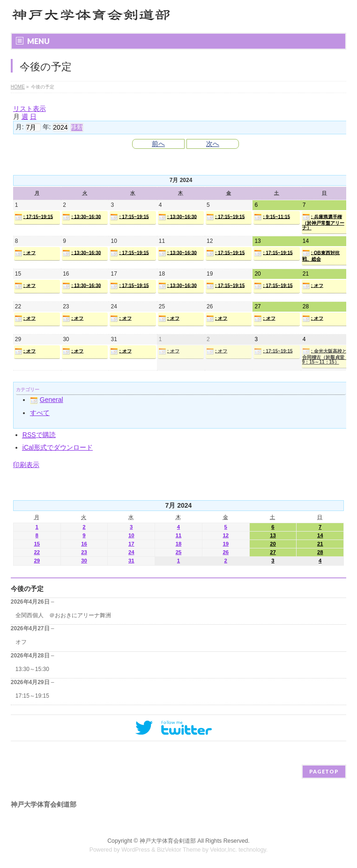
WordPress (136, 850)
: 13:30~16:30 (82, 217)
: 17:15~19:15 (34, 217)
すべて (40, 413)
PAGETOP (324, 771)
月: (20, 127)
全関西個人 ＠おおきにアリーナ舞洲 (63, 615)
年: (47, 127)
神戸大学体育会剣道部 (168, 841)
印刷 (26, 465)
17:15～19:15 (32, 696)
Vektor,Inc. (223, 850)
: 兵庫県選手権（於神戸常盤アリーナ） (323, 222)
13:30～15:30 (32, 669)
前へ (158, 144)
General (47, 400)
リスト (30, 109)
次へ (213, 144)
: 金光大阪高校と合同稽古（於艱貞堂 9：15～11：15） (325, 356)
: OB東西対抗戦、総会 (321, 255)
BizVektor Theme (179, 850)
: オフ (25, 253)
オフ (21, 642)
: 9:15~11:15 (272, 217)
